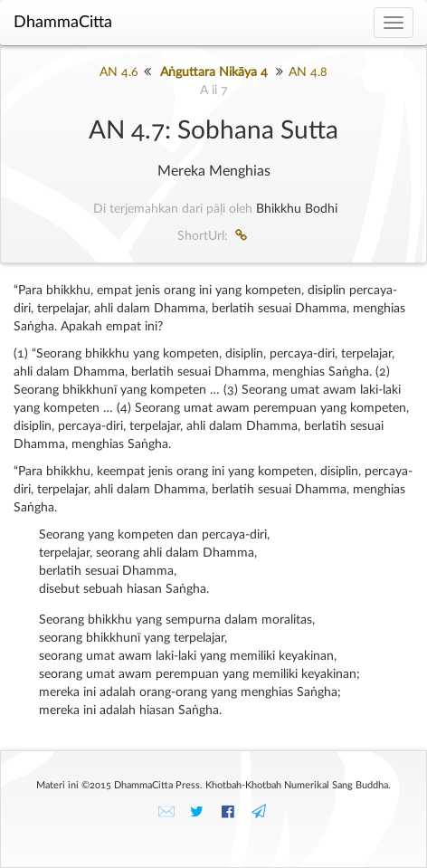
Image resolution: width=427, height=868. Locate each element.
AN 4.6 (119, 72)
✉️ (166, 812)
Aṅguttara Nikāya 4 (214, 72)
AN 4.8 (308, 72)
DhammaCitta (63, 23)
